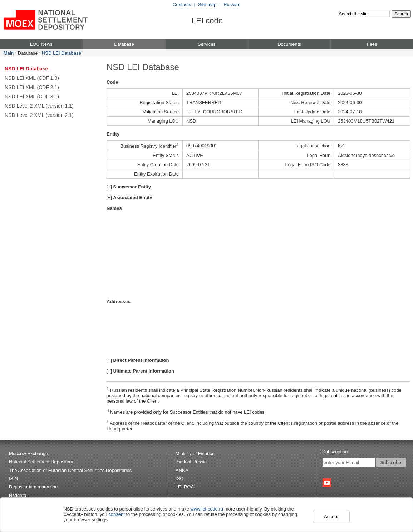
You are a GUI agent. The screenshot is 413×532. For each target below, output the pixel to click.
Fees (372, 44)
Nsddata (18, 495)
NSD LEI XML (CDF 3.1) (32, 97)
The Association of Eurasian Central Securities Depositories (70, 470)
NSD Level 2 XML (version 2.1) (39, 115)
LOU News (41, 44)
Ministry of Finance (195, 454)
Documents (289, 44)
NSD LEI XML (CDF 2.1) (32, 87)
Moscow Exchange (28, 454)
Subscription (335, 452)
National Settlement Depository (41, 462)
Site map (207, 4)
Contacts (182, 4)
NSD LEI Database (62, 53)
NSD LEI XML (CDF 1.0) (32, 78)
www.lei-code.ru (207, 509)
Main (9, 53)
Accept (331, 516)
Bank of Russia (191, 462)
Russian (232, 4)
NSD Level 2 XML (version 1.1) (39, 106)
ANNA (182, 470)
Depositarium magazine (33, 487)
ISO (180, 479)
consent (117, 514)
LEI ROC (185, 487)
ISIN (13, 479)
